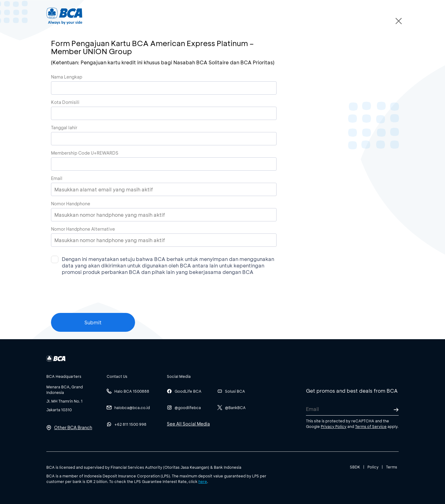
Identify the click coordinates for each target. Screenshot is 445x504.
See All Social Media (188, 424)
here (203, 481)
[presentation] (98, 301)
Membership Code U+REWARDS (85, 153)
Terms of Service (371, 426)
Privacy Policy (334, 426)
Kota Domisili (65, 102)
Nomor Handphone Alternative (83, 229)
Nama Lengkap (67, 77)
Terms (392, 467)
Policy (373, 467)
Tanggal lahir (64, 128)
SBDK (355, 467)
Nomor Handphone (71, 204)
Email (57, 178)
